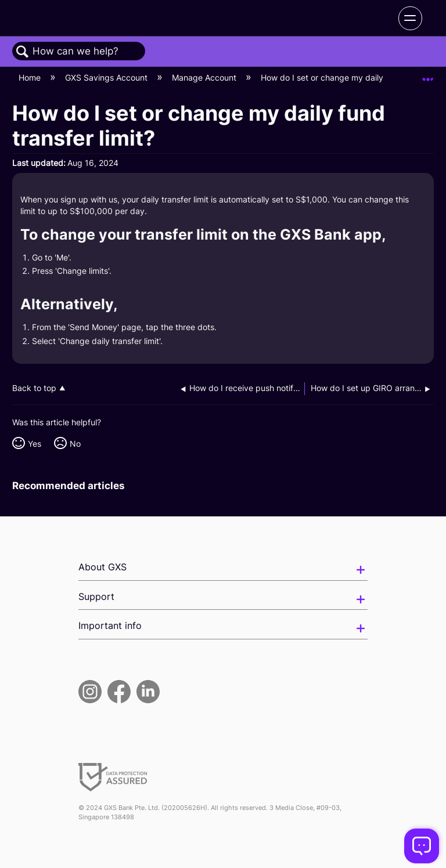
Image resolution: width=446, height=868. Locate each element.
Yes (35, 444)
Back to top (34, 388)
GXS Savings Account (107, 77)
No (75, 444)
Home (31, 77)
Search (23, 52)
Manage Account (205, 77)
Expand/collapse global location (428, 75)
